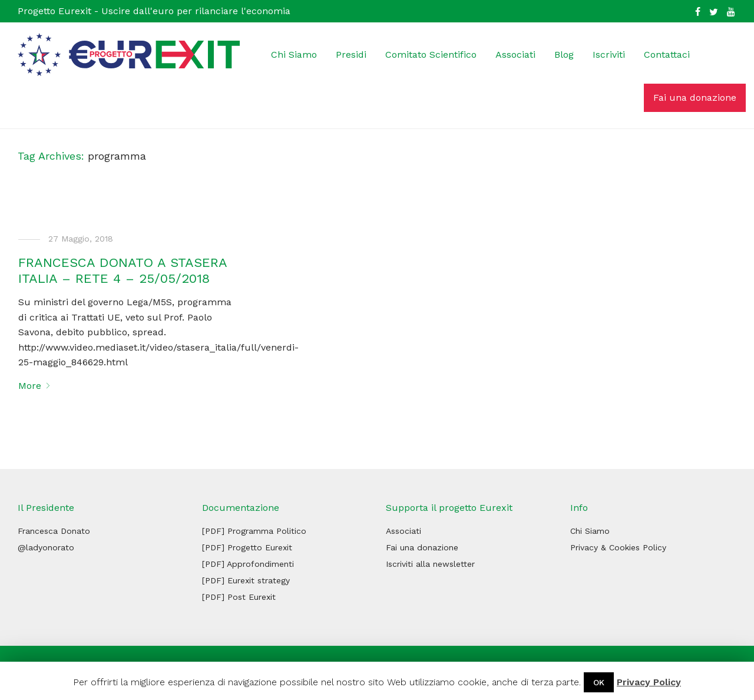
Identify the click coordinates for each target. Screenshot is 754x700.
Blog (564, 55)
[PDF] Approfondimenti (248, 564)
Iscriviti (609, 55)
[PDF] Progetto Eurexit (247, 547)
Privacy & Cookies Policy (618, 547)
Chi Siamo (294, 55)
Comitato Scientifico (431, 55)
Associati (515, 55)
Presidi (351, 55)
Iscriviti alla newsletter (430, 564)
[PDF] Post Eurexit (239, 597)
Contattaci (667, 55)
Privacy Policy (649, 682)
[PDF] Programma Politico (254, 531)
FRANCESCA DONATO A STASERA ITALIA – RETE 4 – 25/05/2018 (123, 270)
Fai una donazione (695, 98)
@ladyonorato (46, 547)
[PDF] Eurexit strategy (246, 580)
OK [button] (599, 682)
